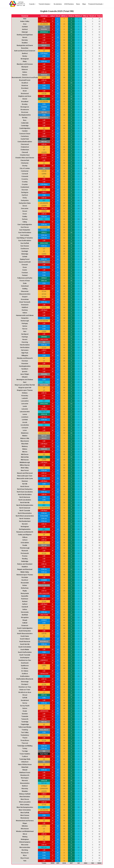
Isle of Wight (25, 374)
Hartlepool (25, 334)
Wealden (25, 791)
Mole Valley (25, 468)
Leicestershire (25, 412)
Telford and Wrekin (25, 727)
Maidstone (25, 433)
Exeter (25, 270)
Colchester (25, 171)
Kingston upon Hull (25, 388)
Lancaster (25, 404)
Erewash (25, 265)
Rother (25, 585)
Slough (25, 620)
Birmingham (25, 59)
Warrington (25, 778)
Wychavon (25, 853)
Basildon (25, 43)
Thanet (25, 738)
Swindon (25, 714)
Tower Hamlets (25, 754)
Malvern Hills (25, 438)
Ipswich (25, 371)
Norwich (25, 524)
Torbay (25, 748)
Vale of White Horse (25, 764)
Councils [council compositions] (33, 4)
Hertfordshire (25, 347)
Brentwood (25, 93)
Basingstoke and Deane (25, 45)
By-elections (58, 4)
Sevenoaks (25, 612)
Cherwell (25, 152)
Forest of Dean (25, 281)
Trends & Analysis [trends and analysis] (45, 4)
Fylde (25, 283)
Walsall (25, 770)
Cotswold (25, 176)
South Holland (25, 639)
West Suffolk (25, 813)
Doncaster (25, 208)
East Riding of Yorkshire (25, 238)
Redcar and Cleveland (25, 564)
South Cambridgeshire (25, 628)
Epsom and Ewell (25, 262)
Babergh (25, 32)
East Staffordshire (25, 241)
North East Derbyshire (25, 489)
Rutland (25, 601)
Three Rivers (25, 740)
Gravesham (25, 299)
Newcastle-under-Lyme (25, 478)
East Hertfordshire (25, 232)
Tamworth (25, 719)
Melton (25, 449)
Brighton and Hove (25, 96)
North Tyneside (25, 510)
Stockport (25, 684)
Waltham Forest (25, 772)
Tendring (25, 730)
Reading (25, 559)
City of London (25, 168)
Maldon (25, 436)
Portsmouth (25, 553)
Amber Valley (25, 21)
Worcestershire (25, 847)
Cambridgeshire (25, 128)
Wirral (25, 834)
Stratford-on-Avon (25, 692)
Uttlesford (25, 762)
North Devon (25, 486)
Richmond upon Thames (25, 575)
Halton (25, 313)
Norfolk (25, 484)
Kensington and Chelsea (25, 380)
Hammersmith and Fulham (25, 315)
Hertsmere (25, 350)
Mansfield (25, 444)
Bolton (25, 72)
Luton (25, 430)
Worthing (25, 850)
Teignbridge (25, 724)
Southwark (25, 663)
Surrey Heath (25, 706)
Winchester (25, 829)
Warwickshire (25, 783)
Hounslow (25, 363)
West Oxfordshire (25, 810)
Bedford (25, 53)
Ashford (25, 29)
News (78, 4)
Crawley (25, 182)
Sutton (25, 708)
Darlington (25, 192)
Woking (25, 837)
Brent (25, 91)
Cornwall (25, 174)
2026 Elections (69, 4)
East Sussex (25, 246)
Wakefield (25, 767)
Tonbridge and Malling (25, 746)
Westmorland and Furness (25, 821)
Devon (25, 206)
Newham (25, 481)
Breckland (25, 88)
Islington (25, 377)
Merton (25, 452)
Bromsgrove (25, 107)
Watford (25, 786)
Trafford (25, 756)
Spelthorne (25, 666)
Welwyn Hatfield (25, 794)
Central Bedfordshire (25, 142)
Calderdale (25, 123)
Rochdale (25, 577)
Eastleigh (25, 251)
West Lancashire (25, 802)
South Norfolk (25, 644)
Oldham (25, 537)
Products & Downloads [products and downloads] (96, 4)
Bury (25, 120)
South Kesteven (25, 641)
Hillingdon (25, 355)
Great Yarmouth (25, 302)
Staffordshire (25, 676)
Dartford (25, 195)
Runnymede (25, 593)
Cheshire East (25, 155)
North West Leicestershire (25, 516)
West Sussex (25, 815)
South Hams (25, 636)
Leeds (25, 406)
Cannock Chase (25, 134)
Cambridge (25, 126)
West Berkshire (25, 797)
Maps (84, 4)
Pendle (25, 545)
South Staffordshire (25, 652)
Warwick (25, 780)
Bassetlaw (25, 48)
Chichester (25, 163)
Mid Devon (25, 454)
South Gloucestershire (25, 633)
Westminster (25, 818)
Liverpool (25, 428)
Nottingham (25, 527)
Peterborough (25, 548)
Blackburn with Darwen (25, 64)
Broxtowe (25, 112)
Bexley (25, 56)
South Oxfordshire (25, 647)
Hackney (25, 310)
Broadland (25, 101)
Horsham (25, 361)
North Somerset (25, 508)
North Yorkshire (25, 519)
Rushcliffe (25, 596)
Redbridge (25, 561)
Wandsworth (25, 775)
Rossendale (25, 583)
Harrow (25, 329)
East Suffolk (25, 243)
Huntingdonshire (25, 366)
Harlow (25, 326)
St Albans (25, 668)
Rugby (25, 591)
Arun (25, 24)
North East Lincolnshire (25, 492)
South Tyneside (25, 655)
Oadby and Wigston (25, 535)
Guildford (25, 307)
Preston (25, 556)
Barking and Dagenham (25, 35)
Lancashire (25, 401)
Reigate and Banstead (25, 569)
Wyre (25, 855)
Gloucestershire (25, 294)
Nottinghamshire (25, 529)
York (25, 861)
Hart (25, 331)
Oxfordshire (25, 543)
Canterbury (25, 136)
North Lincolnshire (25, 500)
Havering (25, 342)
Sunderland (25, 700)
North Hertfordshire (25, 494)
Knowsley (25, 396)
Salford (25, 604)
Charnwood (25, 144)
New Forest (25, 470)
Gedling (25, 289)
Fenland (25, 275)
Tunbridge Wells (25, 759)
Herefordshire (25, 345)
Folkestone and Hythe (25, 278)
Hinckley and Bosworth (25, 358)
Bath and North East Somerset (25, 51)
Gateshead (25, 286)
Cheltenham (25, 150)
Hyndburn (25, 369)
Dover (25, 214)
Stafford (25, 674)
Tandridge (25, 722)
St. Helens (25, 671)
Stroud (25, 695)
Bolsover (25, 69)
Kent (25, 382)
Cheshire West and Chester (25, 158)
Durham (25, 219)
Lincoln (25, 422)
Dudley (25, 216)
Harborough (25, 321)
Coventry (25, 179)
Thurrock (25, 743)
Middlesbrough (25, 462)
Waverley (25, 789)
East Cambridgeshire (25, 224)
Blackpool (25, 67)
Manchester (25, 441)
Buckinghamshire (25, 115)
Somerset (25, 625)
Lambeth (25, 398)
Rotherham (25, 588)
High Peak (25, 353)
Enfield (25, 257)
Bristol (25, 99)
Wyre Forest (25, 858)
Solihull (25, 623)
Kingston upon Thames (25, 390)
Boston (25, 75)
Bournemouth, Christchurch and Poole (25, 77)
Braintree (25, 85)
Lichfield (25, 420)
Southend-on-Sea (25, 660)
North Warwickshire (25, 513)
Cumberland (25, 187)
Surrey (25, 703)
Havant (25, 339)
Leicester (25, 409)
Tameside (25, 716)
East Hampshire (25, 230)
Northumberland (25, 521)
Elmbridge (25, 254)
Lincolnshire (25, 425)
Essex (25, 267)
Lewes (25, 414)
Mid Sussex (25, 460)
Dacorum (25, 190)
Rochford (25, 580)
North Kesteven (25, 497)
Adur (25, 19)
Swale (25, 711)
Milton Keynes (25, 465)
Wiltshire (25, 826)
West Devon (25, 799)
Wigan (25, 823)
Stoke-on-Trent (25, 690)
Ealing (25, 222)
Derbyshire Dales (25, 203)
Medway (25, 446)
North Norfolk (25, 502)
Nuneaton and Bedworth (25, 532)
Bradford (25, 83)
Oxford (25, 540)
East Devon (25, 227)
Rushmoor (25, 599)
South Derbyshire (25, 631)
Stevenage (25, 682)
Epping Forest (25, 259)
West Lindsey (25, 805)
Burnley (25, 118)
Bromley (25, 104)
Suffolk (25, 698)
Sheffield (25, 615)
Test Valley (25, 732)
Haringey (25, 323)
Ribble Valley (25, 572)
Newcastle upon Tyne (25, 476)
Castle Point (25, 139)
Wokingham (25, 839)
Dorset (25, 211)
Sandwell (25, 607)
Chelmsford (25, 147)
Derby (25, 198)
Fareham (25, 273)
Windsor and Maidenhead (25, 831)
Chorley (25, 166)
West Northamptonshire (25, 807)
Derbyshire (25, 200)
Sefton (25, 609)
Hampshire (25, 318)
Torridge (25, 751)
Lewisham (25, 417)
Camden (25, 131)
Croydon (25, 184)
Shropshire (25, 617)
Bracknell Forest (25, 80)
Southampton (25, 658)
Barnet (25, 37)
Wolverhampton (25, 842)
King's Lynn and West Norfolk (25, 385)
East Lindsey (25, 235)
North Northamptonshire (25, 505)
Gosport (25, 297)
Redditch (25, 567)
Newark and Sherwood (25, 473)
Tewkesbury (25, 735)
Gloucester (25, 291)
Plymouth (25, 551)
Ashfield (25, 27)
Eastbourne (25, 249)
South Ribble (25, 650)
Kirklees (25, 393)
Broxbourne (25, 110)
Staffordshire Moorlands (25, 679)
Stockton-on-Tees (25, 687)
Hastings (25, 337)
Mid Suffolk (25, 457)
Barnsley (25, 40)
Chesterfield (25, 160)
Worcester (25, 845)
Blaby (25, 61)
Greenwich (25, 305)
